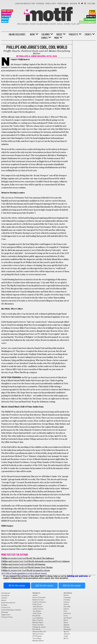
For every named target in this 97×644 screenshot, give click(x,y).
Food (92, 11)
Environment (87, 22)
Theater (6, 14)
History (25, 573)
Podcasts (73, 34)
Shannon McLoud (39, 632)
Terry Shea (37, 639)
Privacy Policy (7, 617)
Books (66, 595)
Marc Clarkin (38, 620)
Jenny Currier (38, 609)
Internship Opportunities (11, 610)
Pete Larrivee (38, 625)
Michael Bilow (38, 641)
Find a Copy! (51, 4)
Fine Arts (7, 11)
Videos (59, 34)
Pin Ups (67, 627)
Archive (73, 4)
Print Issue (63, 4)
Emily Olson (37, 604)
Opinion (6, 16)
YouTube (91, 4)
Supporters (6, 615)
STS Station (37, 636)
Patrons (40, 4)
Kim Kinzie (36, 616)
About (4, 600)
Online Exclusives (17, 34)
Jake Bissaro (38, 607)
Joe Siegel (37, 611)
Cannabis (90, 19)
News (5, 22)
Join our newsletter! (25, 4)
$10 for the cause (44, 586)
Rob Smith (36, 629)
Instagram (85, 3)
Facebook (79, 3)
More (57, 38)
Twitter (82, 3)
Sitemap (5, 612)
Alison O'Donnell (39, 598)
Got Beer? (68, 618)
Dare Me (67, 607)
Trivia (66, 636)
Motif (49, 15)
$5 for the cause (17, 586)
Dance (66, 604)
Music (5, 19)
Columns (46, 34)
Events (88, 34)
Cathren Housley (39, 602)
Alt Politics (6, 573)
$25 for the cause (72, 586)
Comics (44, 38)
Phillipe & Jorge (28, 56)
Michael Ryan (38, 623)
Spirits (91, 17)
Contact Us (6, 608)
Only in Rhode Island (37, 573)
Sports (66, 632)
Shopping (67, 629)
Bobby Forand (38, 600)
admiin (35, 595)
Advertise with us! (8, 603)
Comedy (67, 600)
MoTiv (66, 639)
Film (65, 611)
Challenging (16, 573)
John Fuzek (37, 614)
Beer (92, 14)
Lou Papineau (38, 618)
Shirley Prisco (38, 634)
